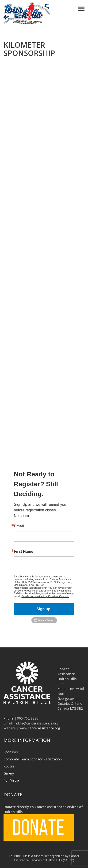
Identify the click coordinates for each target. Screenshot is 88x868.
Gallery (9, 773)
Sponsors (11, 752)
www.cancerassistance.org (40, 728)
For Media (11, 780)
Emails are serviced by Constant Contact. (45, 596)
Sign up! (44, 609)
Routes (9, 766)
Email (19, 526)
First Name (24, 552)
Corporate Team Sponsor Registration (33, 759)
